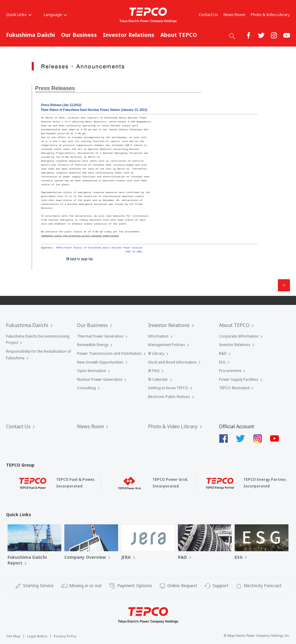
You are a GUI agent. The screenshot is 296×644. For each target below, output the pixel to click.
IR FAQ (154, 371)
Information (158, 336)
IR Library (156, 353)
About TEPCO (179, 35)
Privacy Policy (65, 636)
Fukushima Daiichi (31, 35)
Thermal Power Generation (100, 336)
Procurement (230, 371)
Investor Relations (129, 35)
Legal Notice (37, 636)
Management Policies (167, 345)
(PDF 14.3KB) (134, 252)
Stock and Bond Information (172, 362)
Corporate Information (239, 336)
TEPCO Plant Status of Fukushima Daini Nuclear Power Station (99, 248)
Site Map (13, 636)
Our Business (79, 35)
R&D (223, 353)
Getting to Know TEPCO (168, 388)
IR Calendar (158, 379)
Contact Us (208, 15)
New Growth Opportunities (100, 362)
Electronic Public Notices (169, 397)
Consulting (86, 388)
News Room (234, 15)
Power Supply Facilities (239, 379)
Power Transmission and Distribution (109, 353)
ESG (222, 362)
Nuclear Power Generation (100, 379)
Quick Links (19, 15)
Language (55, 15)
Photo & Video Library (270, 15)
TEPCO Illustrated (234, 388)
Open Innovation (92, 371)
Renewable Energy (93, 345)
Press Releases (55, 88)
